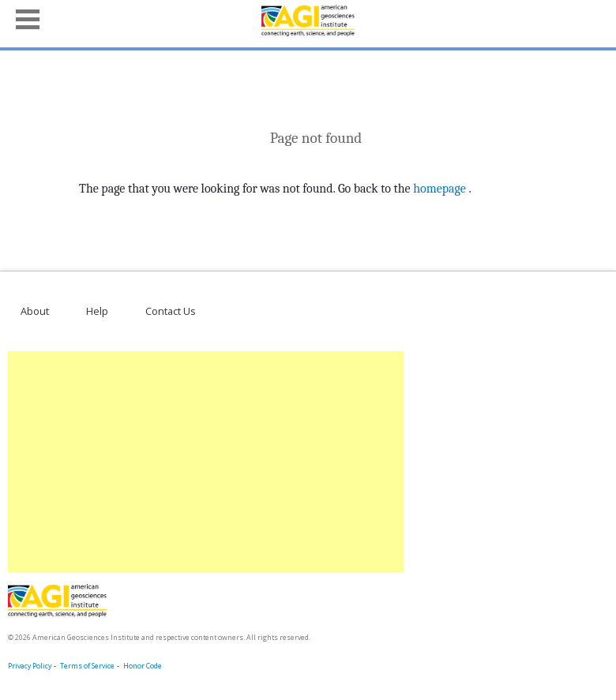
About (35, 311)
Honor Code (143, 666)
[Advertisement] (203, 462)
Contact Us (171, 311)
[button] (28, 17)
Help (97, 311)
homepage (439, 189)
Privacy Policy (30, 666)
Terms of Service (87, 666)
